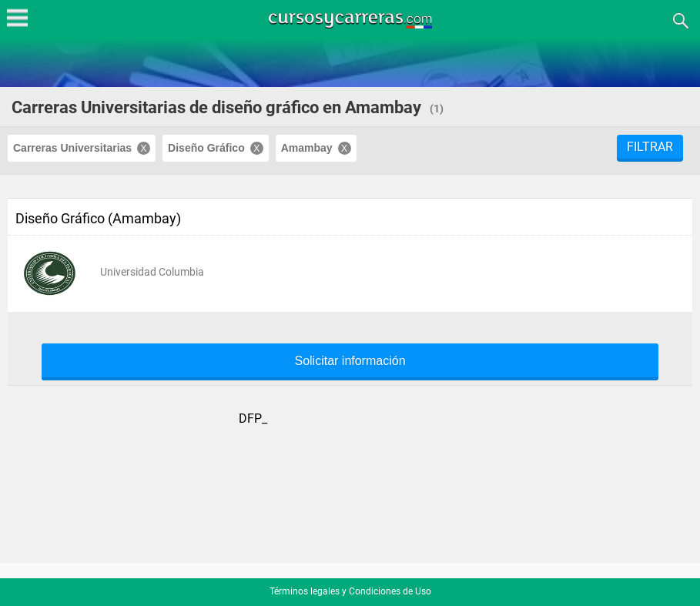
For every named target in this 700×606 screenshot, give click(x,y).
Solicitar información (350, 361)
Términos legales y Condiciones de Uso (350, 591)
